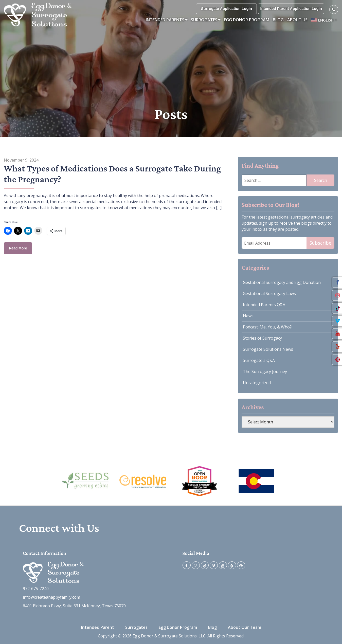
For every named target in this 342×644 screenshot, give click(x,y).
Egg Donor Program (247, 20)
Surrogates (204, 20)
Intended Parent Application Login (291, 8)
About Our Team (245, 627)
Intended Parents (165, 20)
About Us (297, 20)
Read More (18, 248)
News (248, 316)
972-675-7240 (36, 589)
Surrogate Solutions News (268, 349)
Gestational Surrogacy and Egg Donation (282, 282)
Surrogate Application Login (227, 8)
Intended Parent (98, 627)
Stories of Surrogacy (262, 338)
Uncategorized (257, 383)
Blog (278, 20)
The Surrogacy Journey (265, 372)
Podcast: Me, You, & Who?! (268, 327)
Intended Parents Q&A (264, 305)
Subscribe (320, 243)
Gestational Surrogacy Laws (269, 294)
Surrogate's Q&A (259, 360)
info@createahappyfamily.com (51, 597)
